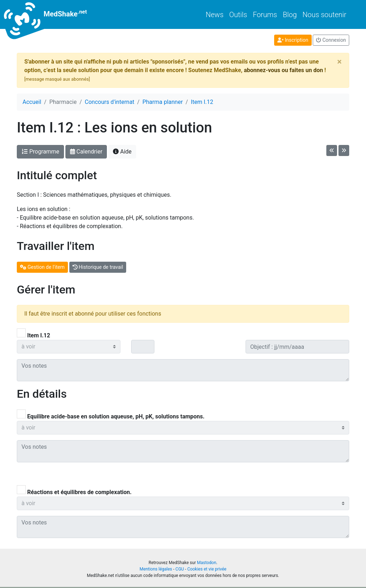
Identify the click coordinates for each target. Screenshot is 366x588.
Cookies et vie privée (207, 569)
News (215, 15)
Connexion (331, 40)
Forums (265, 15)
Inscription (293, 40)
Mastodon (207, 563)
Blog (290, 15)
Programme (40, 152)
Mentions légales (156, 569)
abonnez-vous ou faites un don (283, 70)
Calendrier (86, 152)
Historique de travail (98, 267)
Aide (122, 152)
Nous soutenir (324, 15)
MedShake (52, 14)
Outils (238, 15)
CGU (180, 569)
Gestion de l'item (42, 267)
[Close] (339, 62)
